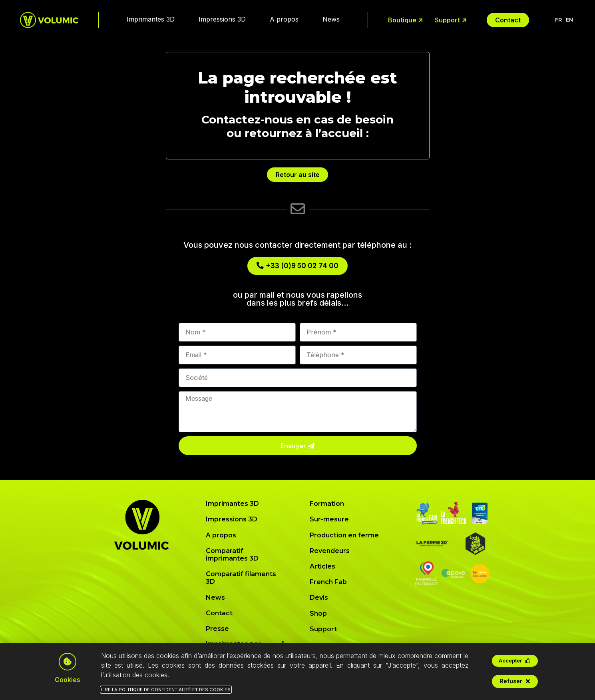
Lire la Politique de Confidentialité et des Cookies (166, 690)
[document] (297, 350)
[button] (515, 661)
